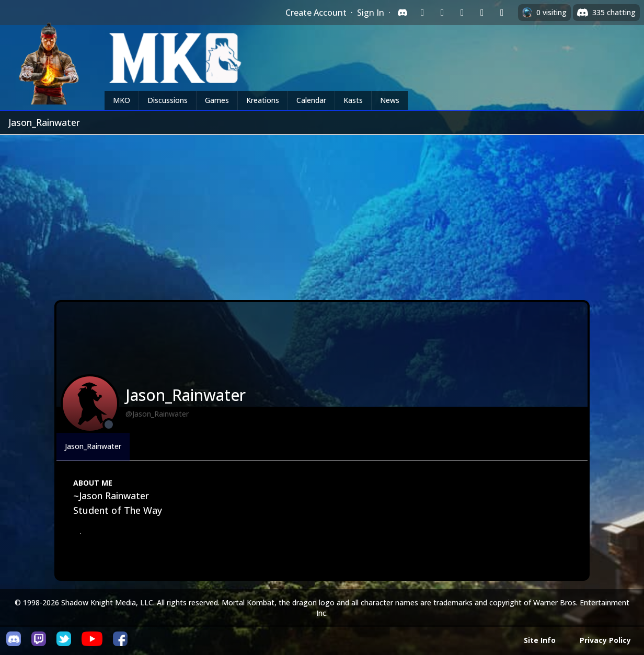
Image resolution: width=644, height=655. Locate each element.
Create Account (316, 13)
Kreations (263, 100)
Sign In (371, 13)
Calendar (311, 100)
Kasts (353, 100)
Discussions (168, 100)
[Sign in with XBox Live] (502, 13)
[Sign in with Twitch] (422, 13)
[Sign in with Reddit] (462, 13)
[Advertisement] (322, 213)
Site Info (540, 640)
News (390, 100)
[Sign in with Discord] (402, 13)
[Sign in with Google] (442, 13)
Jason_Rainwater (93, 446)
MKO (122, 100)
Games (217, 100)
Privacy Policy (605, 640)
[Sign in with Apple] (482, 13)
